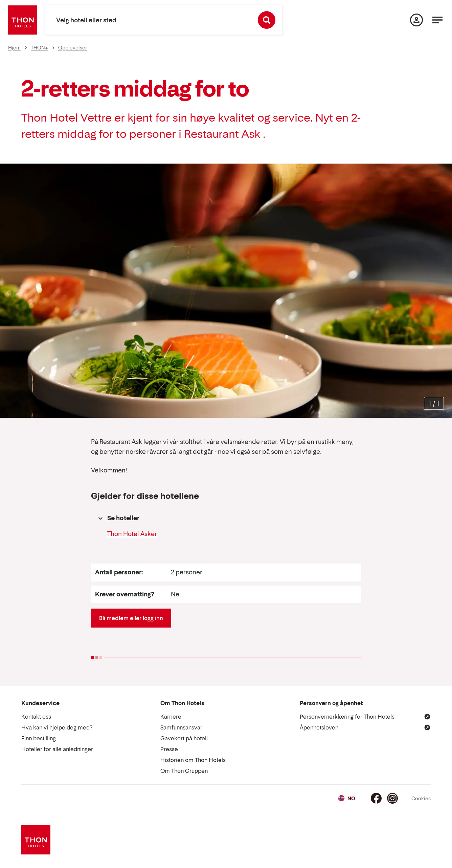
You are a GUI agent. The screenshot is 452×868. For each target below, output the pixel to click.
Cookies (421, 798)
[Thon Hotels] (23, 20)
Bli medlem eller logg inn (131, 618)
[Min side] (416, 20)
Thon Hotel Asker (132, 534)
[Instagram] (392, 798)
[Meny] (437, 20)
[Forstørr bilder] (434, 404)
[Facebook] (376, 798)
